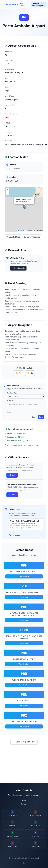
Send (41, 417)
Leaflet (21, 231)
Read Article (18, 268)
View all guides (15, 535)
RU (24, 863)
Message (10, 401)
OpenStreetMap (32, 237)
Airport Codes (23, 4)
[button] (24, 207)
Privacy (24, 804)
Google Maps (13, 237)
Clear (34, 417)
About (24, 800)
